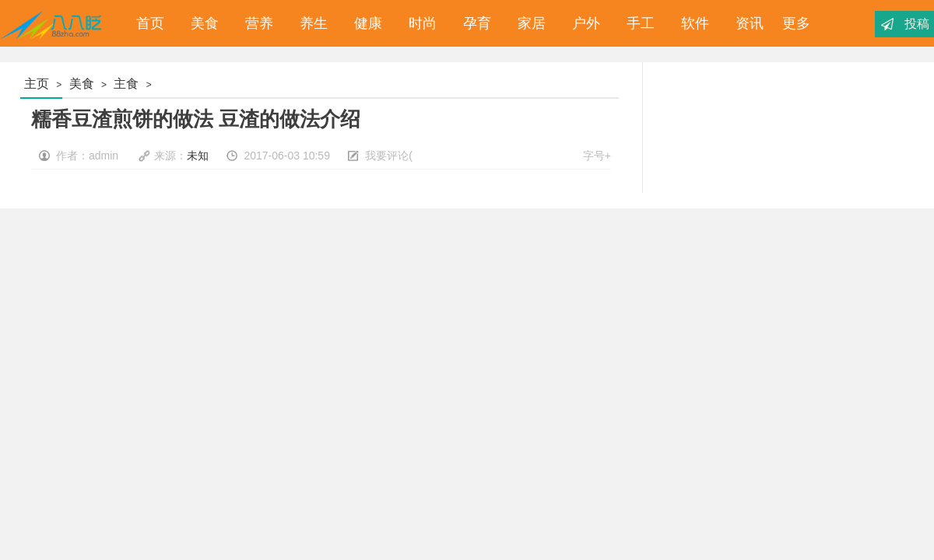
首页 (146, 23)
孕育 (473, 23)
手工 (637, 23)
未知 (198, 156)
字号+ (597, 156)
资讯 (746, 23)
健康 (364, 23)
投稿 (917, 24)
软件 (691, 23)
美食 (201, 23)
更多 (796, 23)
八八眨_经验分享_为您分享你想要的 (54, 23)
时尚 (419, 23)
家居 (528, 23)
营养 (255, 23)
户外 (582, 23)
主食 (126, 84)
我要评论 (387, 156)
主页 (37, 84)
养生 (310, 23)
